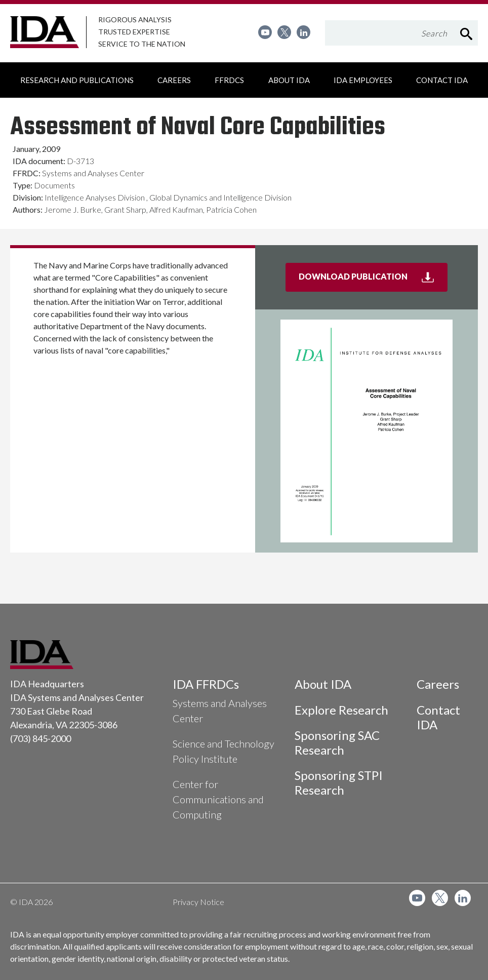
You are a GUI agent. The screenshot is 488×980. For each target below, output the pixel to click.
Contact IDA (438, 717)
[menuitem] (265, 32)
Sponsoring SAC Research (337, 742)
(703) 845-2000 (40, 738)
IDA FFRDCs (206, 684)
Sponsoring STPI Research (339, 782)
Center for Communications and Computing (218, 799)
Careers (438, 684)
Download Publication (373, 281)
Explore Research (341, 710)
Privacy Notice (198, 902)
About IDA (323, 684)
